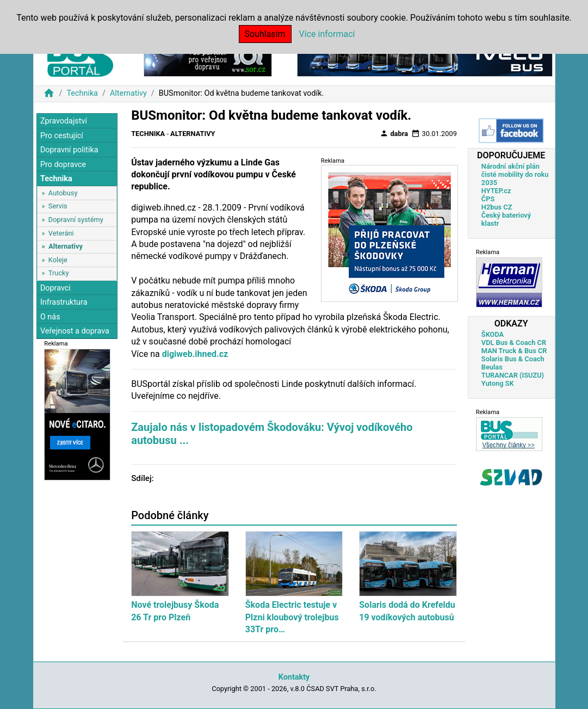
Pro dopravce (63, 165)
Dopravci (55, 288)
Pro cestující (62, 136)
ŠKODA (493, 334)
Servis (58, 206)
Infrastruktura (64, 302)
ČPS (488, 199)
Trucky (59, 273)
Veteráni (61, 233)
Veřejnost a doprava (75, 331)
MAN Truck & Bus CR (514, 351)
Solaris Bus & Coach (513, 359)
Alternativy (128, 93)
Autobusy (63, 193)
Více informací (327, 34)
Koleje (58, 260)
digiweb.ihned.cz (195, 354)
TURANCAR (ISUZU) (513, 375)
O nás (50, 317)
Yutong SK (498, 383)
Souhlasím (265, 34)
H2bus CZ (497, 207)
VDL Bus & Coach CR (514, 343)
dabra (394, 133)
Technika (82, 93)
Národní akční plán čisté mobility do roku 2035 (515, 174)
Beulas (492, 367)
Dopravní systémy (76, 220)
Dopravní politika (69, 150)
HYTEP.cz (496, 191)
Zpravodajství (64, 121)
